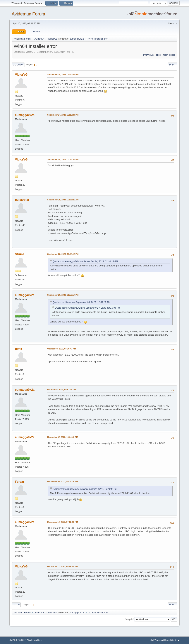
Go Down (18, 65)
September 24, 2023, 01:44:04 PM (63, 75)
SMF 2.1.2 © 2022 (18, 640)
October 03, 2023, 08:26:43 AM (62, 349)
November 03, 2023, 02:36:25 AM (63, 482)
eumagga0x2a (77, 39)
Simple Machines (35, 640)
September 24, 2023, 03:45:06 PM (63, 159)
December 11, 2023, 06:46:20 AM (63, 566)
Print (172, 65)
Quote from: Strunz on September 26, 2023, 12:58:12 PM (81, 302)
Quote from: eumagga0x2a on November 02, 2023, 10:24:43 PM (85, 489)
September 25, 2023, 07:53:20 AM (63, 200)
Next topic (169, 55)
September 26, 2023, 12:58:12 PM (63, 254)
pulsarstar (22, 200)
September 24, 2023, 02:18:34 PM (63, 115)
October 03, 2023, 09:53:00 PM (62, 390)
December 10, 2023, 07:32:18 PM (62, 522)
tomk (18, 349)
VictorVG (21, 75)
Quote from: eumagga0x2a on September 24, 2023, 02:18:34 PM (85, 261)
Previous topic (152, 55)
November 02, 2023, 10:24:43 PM (63, 437)
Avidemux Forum (28, 14)
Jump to (129, 619)
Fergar (20, 482)
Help (151, 640)
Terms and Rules (162, 640)
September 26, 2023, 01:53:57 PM (63, 295)
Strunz (20, 254)
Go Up (16, 605)
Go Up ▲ (175, 640)
